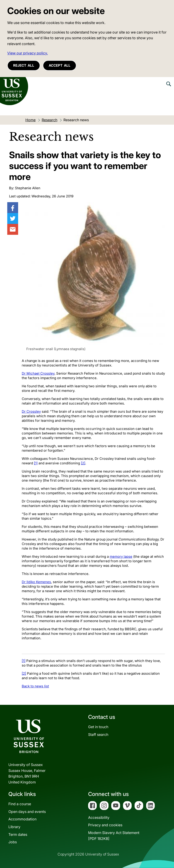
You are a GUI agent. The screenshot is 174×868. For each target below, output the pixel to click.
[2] (83, 463)
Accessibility (99, 817)
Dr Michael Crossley (38, 373)
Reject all (24, 65)
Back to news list (35, 686)
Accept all (60, 65)
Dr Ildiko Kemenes (36, 582)
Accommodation (22, 819)
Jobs (13, 842)
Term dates (18, 834)
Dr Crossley (31, 411)
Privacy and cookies (105, 825)
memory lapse (121, 556)
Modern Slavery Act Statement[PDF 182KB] (114, 836)
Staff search (98, 735)
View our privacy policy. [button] (28, 53)
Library (14, 827)
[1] (36, 463)
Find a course (20, 804)
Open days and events (27, 812)
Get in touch (98, 727)
